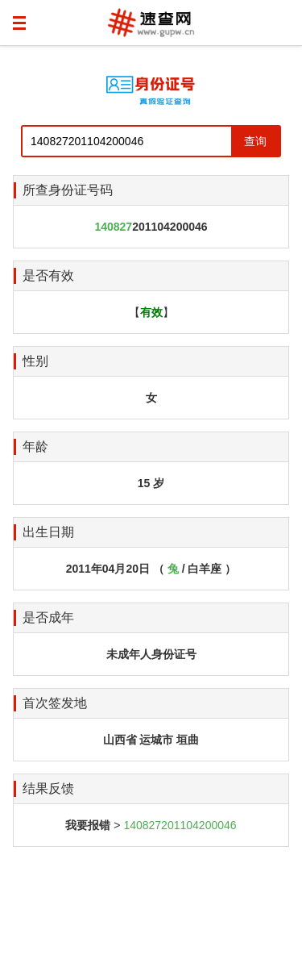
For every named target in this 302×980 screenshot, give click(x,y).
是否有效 (48, 275)
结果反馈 (48, 788)
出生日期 (48, 532)
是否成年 (48, 617)
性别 (35, 361)
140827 (113, 227)
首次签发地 (55, 703)
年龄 (35, 446)
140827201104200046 (180, 825)
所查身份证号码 (68, 190)
